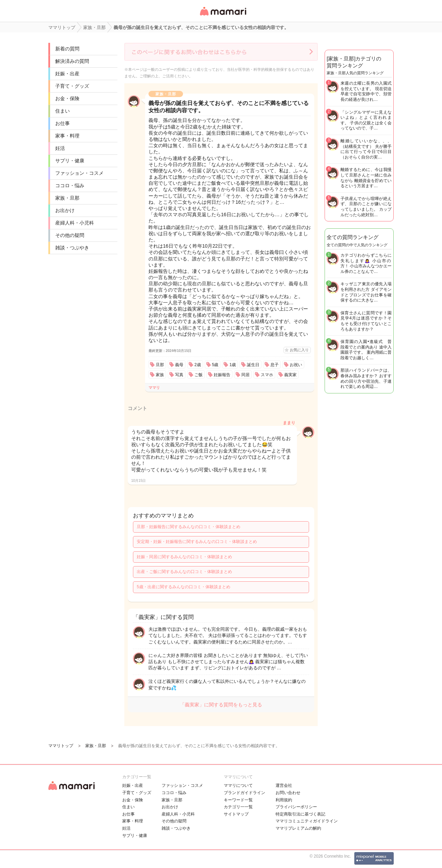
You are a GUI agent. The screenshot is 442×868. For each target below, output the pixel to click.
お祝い (296, 365)
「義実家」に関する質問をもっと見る (221, 705)
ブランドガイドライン (244, 793)
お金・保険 (67, 98)
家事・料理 (67, 136)
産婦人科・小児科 (75, 223)
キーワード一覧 (238, 800)
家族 (160, 375)
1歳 (233, 365)
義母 (179, 365)
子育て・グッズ (72, 86)
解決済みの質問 (72, 61)
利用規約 (284, 800)
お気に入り (299, 350)
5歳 (215, 365)
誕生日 (253, 365)
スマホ (267, 375)
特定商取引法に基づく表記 (300, 814)
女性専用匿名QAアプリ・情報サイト (223, 16)
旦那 (160, 365)
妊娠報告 (222, 375)
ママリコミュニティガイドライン (307, 821)
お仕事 (63, 123)
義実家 (290, 375)
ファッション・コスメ (79, 173)
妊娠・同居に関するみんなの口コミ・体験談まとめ (184, 557)
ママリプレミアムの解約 (298, 828)
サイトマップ (236, 814)
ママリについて (238, 785)
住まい (63, 111)
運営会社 (284, 785)
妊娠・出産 (67, 74)
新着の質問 (67, 49)
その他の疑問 (70, 235)
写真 (179, 375)
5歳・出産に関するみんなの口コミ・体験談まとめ (184, 587)
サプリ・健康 (70, 161)
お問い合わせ (288, 793)
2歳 (198, 365)
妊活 (60, 148)
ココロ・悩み (70, 185)
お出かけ (65, 210)
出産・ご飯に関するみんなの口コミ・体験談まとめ (184, 572)
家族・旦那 (67, 198)
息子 (275, 365)
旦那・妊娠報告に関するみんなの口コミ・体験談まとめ (189, 527)
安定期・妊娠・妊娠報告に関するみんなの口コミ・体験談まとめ (197, 542)
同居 (246, 375)
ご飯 (199, 375)
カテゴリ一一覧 (238, 807)
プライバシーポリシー (296, 807)
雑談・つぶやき (72, 248)
